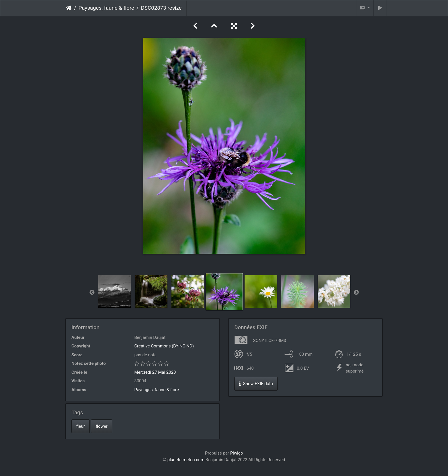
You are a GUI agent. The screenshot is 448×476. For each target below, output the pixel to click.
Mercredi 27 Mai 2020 (155, 372)
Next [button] (356, 293)
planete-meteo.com (186, 460)
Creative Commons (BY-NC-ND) (164, 346)
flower (102, 426)
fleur (81, 426)
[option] (115, 291)
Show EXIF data (256, 384)
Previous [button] (92, 293)
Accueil (69, 8)
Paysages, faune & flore (106, 8)
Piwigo (237, 453)
